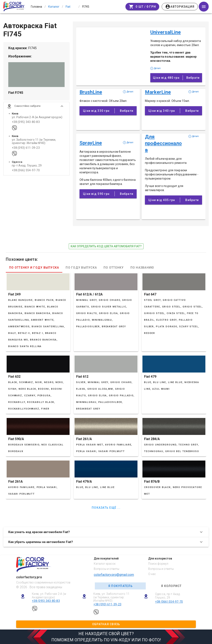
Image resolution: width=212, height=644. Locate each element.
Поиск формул (158, 564)
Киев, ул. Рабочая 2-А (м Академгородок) (49, 596)
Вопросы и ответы (107, 569)
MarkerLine (158, 92)
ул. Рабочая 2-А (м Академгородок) (37, 120)
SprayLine (91, 143)
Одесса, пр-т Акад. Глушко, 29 (168, 596)
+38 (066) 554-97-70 (26, 173)
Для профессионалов (163, 143)
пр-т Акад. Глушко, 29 (27, 168)
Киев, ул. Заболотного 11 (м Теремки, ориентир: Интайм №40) (111, 597)
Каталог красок (105, 564)
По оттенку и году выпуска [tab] (34, 268)
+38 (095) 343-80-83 (26, 124)
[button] (36, 108)
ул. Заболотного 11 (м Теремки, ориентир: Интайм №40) (34, 144)
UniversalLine (166, 32)
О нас (152, 574)
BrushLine (91, 92)
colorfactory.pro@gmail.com (114, 575)
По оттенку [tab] (114, 268)
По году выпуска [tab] (81, 268)
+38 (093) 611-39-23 (26, 150)
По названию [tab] (142, 268)
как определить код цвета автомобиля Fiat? (106, 246)
